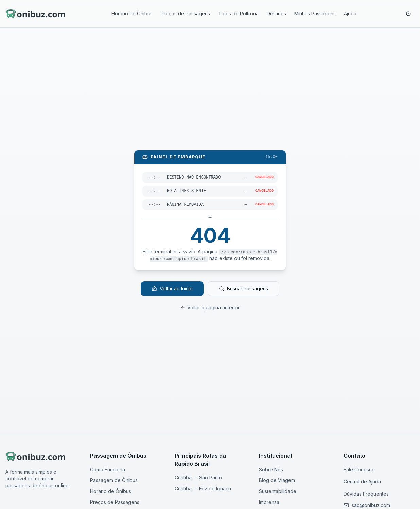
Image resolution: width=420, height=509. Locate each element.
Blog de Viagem (277, 480)
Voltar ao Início (172, 289)
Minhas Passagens (315, 13)
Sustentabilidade (278, 491)
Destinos (276, 13)
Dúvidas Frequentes (366, 494)
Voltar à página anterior (210, 308)
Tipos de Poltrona (238, 13)
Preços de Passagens (185, 13)
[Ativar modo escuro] (408, 14)
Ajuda (350, 13)
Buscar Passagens (243, 289)
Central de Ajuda (362, 482)
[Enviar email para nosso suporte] (371, 505)
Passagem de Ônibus (114, 480)
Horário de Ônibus (132, 13)
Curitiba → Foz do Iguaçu (203, 488)
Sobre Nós (271, 469)
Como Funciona (108, 469)
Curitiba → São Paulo (198, 478)
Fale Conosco (359, 469)
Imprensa (269, 502)
